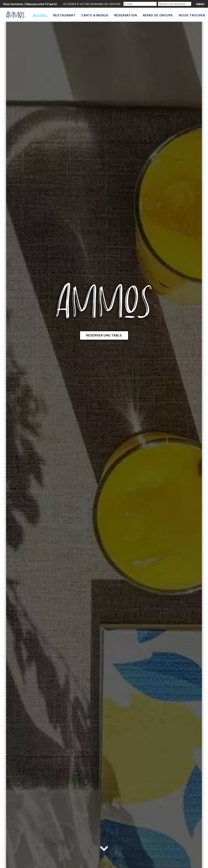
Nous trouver (192, 15)
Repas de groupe (158, 15)
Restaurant (64, 15)
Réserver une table (104, 335)
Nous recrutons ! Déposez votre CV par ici (30, 4)
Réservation (126, 15)
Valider (200, 4)
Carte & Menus (95, 15)
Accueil (40, 15)
